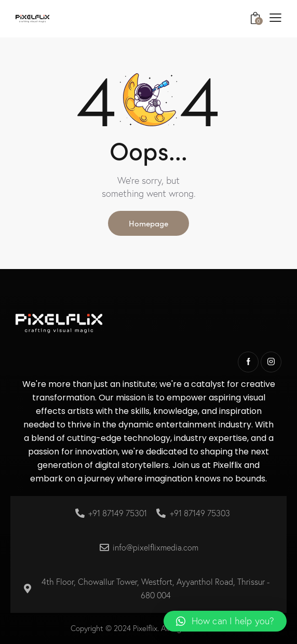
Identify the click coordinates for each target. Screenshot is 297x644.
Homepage (148, 223)
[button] (225, 621)
